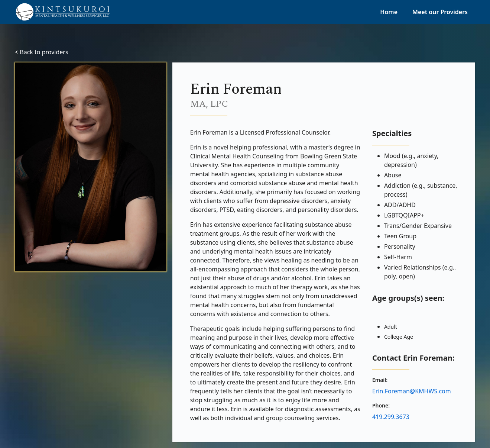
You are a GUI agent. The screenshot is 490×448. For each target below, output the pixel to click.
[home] (62, 12)
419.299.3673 (391, 417)
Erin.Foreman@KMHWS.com (412, 391)
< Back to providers (42, 52)
